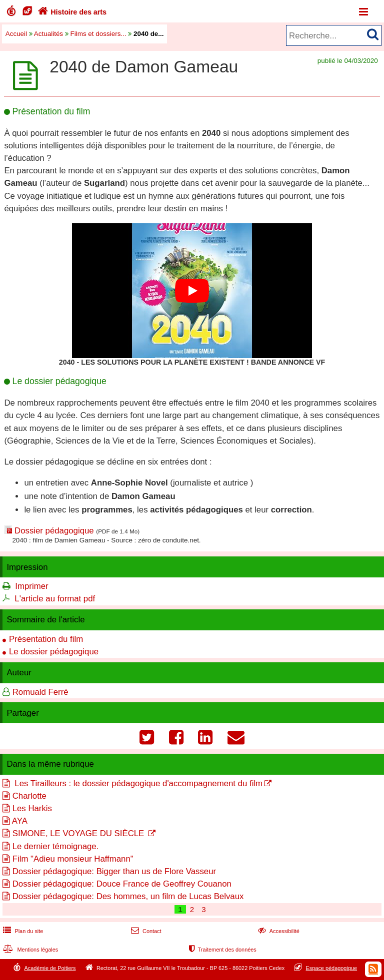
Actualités (48, 34)
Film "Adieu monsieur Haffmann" (73, 859)
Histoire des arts (71, 12)
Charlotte (29, 796)
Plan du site (22, 931)
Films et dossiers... (98, 34)
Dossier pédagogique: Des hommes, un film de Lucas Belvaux (128, 896)
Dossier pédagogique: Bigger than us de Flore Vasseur (114, 871)
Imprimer (31, 586)
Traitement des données (222, 950)
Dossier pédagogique (54, 531)
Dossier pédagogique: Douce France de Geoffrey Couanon (122, 884)
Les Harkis (32, 808)
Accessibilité (278, 931)
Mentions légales (29, 950)
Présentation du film (46, 639)
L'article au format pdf (55, 599)
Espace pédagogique (332, 968)
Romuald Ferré (40, 692)
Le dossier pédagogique (54, 652)
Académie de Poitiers (50, 968)
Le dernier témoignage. (56, 846)
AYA (20, 821)
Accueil (16, 34)
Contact (145, 931)
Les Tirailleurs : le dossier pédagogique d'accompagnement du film (137, 783)
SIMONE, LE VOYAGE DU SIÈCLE (79, 833)
